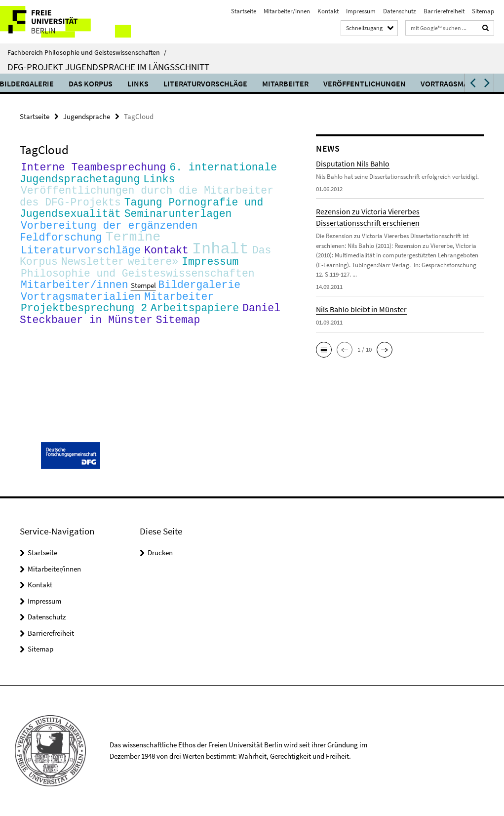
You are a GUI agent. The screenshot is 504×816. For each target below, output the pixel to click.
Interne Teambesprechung (93, 167)
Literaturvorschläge (236, 83)
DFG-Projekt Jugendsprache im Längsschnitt (108, 67)
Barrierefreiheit (444, 11)
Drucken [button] (160, 552)
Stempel (143, 298)
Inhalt (220, 257)
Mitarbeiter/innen (287, 11)
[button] (472, 83)
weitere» (153, 271)
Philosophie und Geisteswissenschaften (138, 284)
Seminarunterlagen (178, 218)
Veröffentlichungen (395, 83)
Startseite (244, 11)
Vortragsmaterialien (81, 309)
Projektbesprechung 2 (84, 321)
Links (169, 83)
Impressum (361, 11)
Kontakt (328, 11)
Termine (133, 243)
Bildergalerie (57, 83)
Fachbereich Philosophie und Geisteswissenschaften (87, 52)
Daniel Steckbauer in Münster (150, 328)
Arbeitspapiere (195, 321)
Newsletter (93, 271)
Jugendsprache (87, 116)
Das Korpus (121, 83)
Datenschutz (400, 11)
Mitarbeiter (316, 83)
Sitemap (483, 11)
